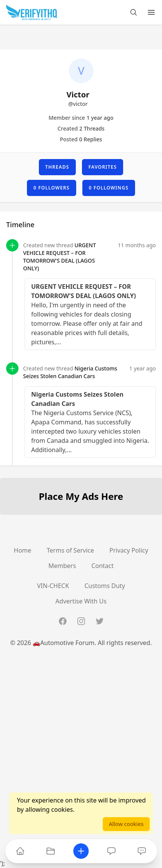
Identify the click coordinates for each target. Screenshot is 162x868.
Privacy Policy (129, 550)
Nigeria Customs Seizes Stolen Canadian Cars (70, 372)
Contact (102, 566)
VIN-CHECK (53, 586)
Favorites (103, 167)
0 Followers (52, 188)
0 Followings (109, 188)
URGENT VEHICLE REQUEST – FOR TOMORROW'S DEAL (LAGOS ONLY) (59, 257)
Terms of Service (70, 550)
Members (62, 566)
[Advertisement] (81, 778)
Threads (57, 167)
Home (23, 550)
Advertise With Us (81, 601)
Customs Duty (104, 586)
